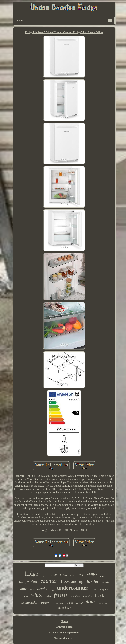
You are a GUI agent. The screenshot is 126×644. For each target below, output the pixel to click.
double (87, 596)
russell (53, 575)
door (91, 602)
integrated (28, 581)
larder (93, 581)
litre (81, 575)
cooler (64, 608)
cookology (103, 603)
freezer (61, 595)
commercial (29, 603)
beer (72, 576)
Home (64, 621)
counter (49, 581)
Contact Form (64, 627)
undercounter (73, 588)
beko (48, 596)
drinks (42, 589)
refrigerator (58, 603)
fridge (31, 574)
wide (52, 590)
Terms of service (64, 638)
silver (43, 576)
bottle (106, 582)
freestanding (72, 581)
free (26, 596)
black (100, 595)
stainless (75, 596)
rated (79, 603)
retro (102, 576)
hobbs (64, 575)
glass (70, 603)
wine (23, 589)
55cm (94, 590)
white (37, 595)
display (45, 603)
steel (32, 590)
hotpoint (104, 589)
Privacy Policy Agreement (64, 632)
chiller (92, 575)
